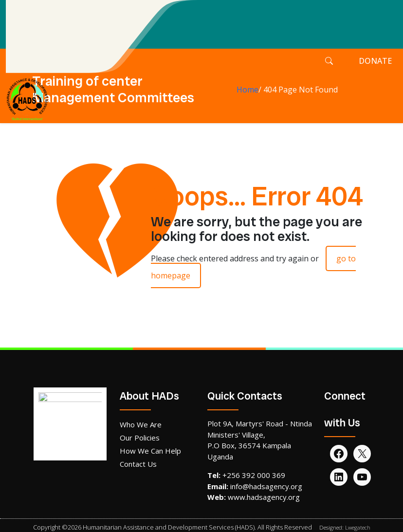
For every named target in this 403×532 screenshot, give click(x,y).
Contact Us (138, 464)
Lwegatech (358, 527)
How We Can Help (150, 451)
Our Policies (140, 438)
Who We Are (141, 424)
